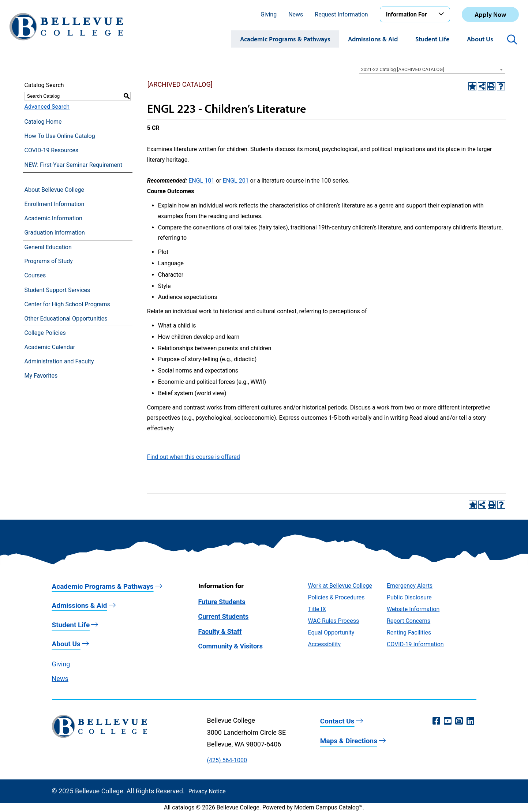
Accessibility (325, 644)
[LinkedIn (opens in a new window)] (470, 721)
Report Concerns (409, 621)
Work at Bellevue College (340, 586)
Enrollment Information (55, 204)
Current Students (224, 616)
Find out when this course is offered (194, 457)
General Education (48, 247)
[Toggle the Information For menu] (442, 14)
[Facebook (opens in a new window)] (436, 721)
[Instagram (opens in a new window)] (459, 721)
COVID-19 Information (415, 644)
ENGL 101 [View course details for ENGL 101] (201, 181)
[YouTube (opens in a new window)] (448, 721)
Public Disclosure (409, 597)
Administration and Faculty (59, 361)
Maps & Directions (349, 741)
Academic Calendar (50, 347)
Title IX (317, 609)
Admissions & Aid (373, 39)
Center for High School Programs (67, 304)
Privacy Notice (207, 791)
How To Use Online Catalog (60, 136)
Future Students (222, 602)
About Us (480, 39)
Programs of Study (49, 261)
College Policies (45, 333)
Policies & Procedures (336, 597)
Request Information (341, 14)
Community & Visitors (231, 646)
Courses (35, 275)
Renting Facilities (409, 633)
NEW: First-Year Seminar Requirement (74, 165)
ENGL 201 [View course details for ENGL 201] (236, 181)
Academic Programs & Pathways (285, 39)
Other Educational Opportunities (66, 319)
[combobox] (432, 69)
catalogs (183, 807)
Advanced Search (47, 107)
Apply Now (490, 14)
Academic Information (53, 218)
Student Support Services (57, 290)
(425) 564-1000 (227, 760)
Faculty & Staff (220, 631)
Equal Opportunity (331, 633)
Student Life (432, 39)
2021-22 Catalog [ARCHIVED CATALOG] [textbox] (403, 69)
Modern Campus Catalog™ (328, 807)
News (296, 14)
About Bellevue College (54, 190)
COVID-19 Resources (52, 150)
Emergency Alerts (410, 586)
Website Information (413, 609)
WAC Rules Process (334, 621)
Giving (269, 14)
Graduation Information (55, 233)
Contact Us (337, 721)
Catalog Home (43, 122)
